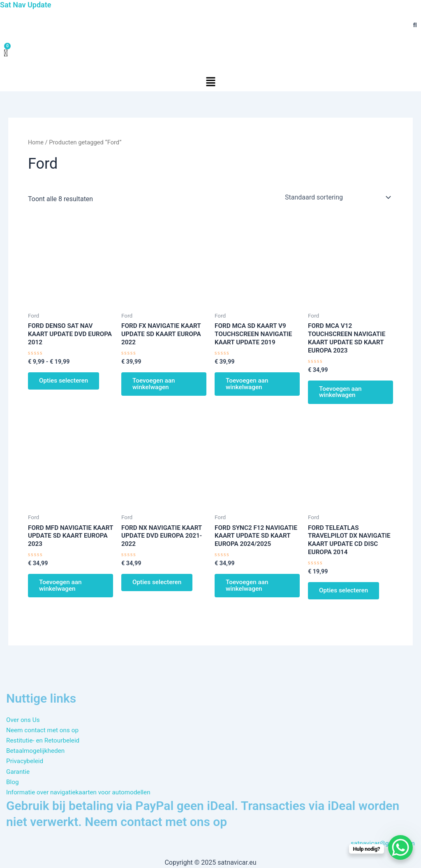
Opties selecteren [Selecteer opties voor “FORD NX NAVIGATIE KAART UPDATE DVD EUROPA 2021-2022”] (159, 589)
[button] (210, 82)
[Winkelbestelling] (337, 197)
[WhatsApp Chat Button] (400, 847)
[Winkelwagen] (6, 53)
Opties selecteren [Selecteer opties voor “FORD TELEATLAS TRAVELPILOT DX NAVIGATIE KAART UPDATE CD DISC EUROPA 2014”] (346, 598)
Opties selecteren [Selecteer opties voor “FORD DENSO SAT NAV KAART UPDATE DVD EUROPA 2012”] (66, 383)
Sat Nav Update (27, 5)
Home (36, 142)
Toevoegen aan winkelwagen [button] (156, 386)
